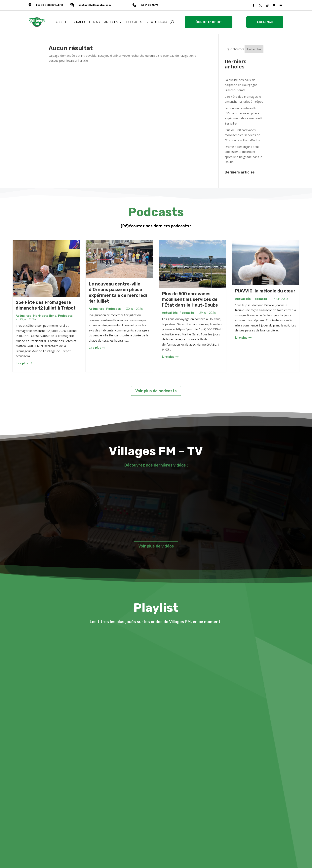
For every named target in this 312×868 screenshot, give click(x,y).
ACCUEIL (61, 22)
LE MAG (95, 22)
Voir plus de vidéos (156, 546)
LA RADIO (78, 22)
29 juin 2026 (208, 313)
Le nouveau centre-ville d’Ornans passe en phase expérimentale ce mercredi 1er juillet (118, 293)
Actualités (24, 316)
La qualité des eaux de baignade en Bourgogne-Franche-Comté (242, 85)
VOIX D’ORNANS (157, 22)
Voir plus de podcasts (156, 391)
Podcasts (65, 316)
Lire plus (24, 363)
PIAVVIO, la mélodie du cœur (265, 291)
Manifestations (45, 316)
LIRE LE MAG (265, 22)
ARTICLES (111, 22)
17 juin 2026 (280, 299)
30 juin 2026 (27, 319)
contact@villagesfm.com (95, 5)
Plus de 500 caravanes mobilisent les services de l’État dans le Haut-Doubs (242, 135)
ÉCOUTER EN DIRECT (209, 22)
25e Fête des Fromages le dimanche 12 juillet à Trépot (46, 305)
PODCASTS (134, 22)
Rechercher (254, 49)
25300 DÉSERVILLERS (49, 5)
